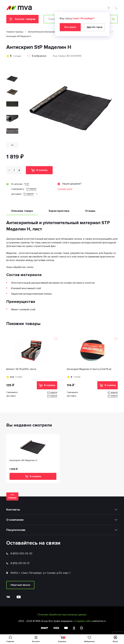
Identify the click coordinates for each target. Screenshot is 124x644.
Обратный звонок (20, 585)
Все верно (70, 27)
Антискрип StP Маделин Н (23, 460)
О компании (15, 520)
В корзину (39, 170)
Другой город (94, 27)
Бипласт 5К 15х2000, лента (21, 369)
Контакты (13, 510)
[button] (12, 145)
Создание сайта (83, 621)
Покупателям (16, 530)
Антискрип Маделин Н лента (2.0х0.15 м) (89, 369)
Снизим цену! (65, 189)
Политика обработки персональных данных (62, 615)
